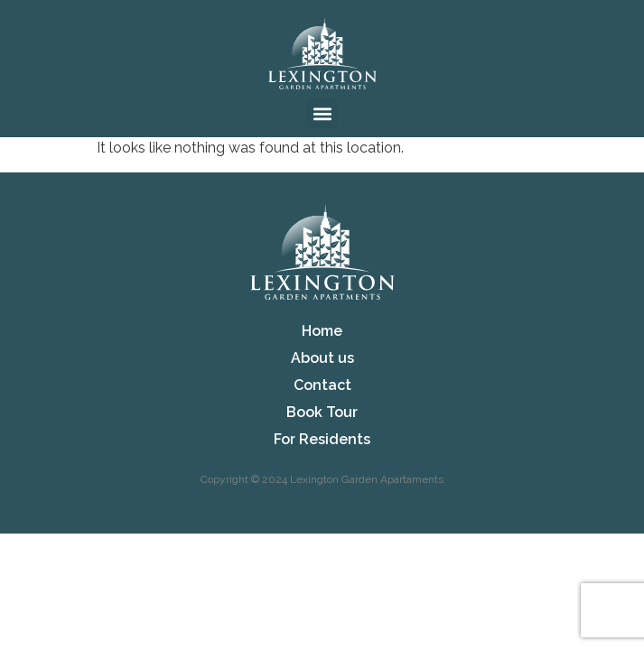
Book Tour (322, 412)
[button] (322, 113)
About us (322, 358)
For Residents (322, 439)
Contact (322, 385)
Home (322, 331)
